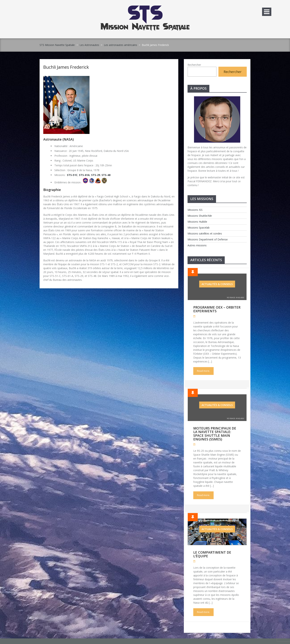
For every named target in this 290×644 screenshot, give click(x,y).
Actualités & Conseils (217, 284)
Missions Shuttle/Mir (200, 216)
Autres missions (197, 245)
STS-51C (72, 175)
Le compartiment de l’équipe (212, 554)
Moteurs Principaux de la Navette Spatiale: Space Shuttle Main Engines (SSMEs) (215, 434)
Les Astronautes (89, 45)
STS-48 (106, 175)
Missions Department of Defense (208, 239)
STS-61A (84, 175)
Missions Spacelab (199, 228)
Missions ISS (195, 210)
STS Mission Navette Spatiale (57, 45)
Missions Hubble (197, 222)
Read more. (203, 371)
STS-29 (96, 175)
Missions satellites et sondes (205, 233)
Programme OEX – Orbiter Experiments (217, 309)
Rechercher (194, 65)
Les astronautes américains (120, 45)
